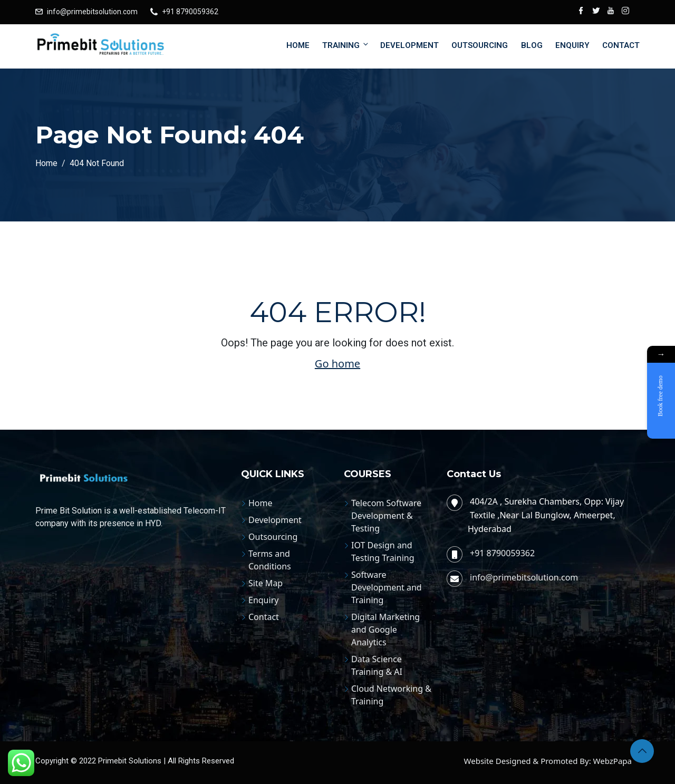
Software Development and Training (387, 587)
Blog (532, 45)
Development (409, 45)
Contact (621, 45)
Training (346, 45)
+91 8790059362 (190, 12)
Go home (337, 364)
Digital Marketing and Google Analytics (385, 630)
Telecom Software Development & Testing (386, 516)
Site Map (266, 583)
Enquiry (572, 45)
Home (298, 45)
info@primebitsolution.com (92, 12)
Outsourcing (480, 45)
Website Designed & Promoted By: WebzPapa (548, 761)
